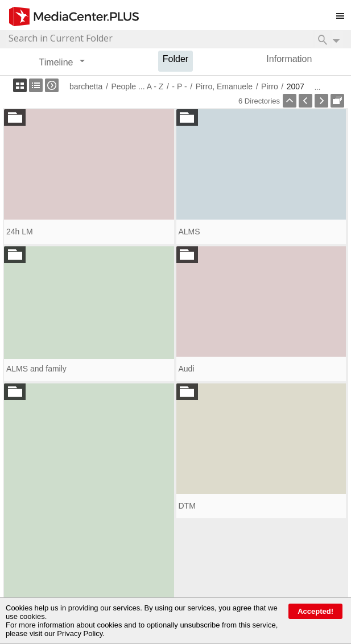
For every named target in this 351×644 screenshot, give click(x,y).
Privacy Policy (80, 633)
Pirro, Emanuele (224, 86)
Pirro (270, 86)
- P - (179, 86)
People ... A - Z (137, 86)
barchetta (86, 86)
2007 (296, 86)
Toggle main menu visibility (344, 11)
